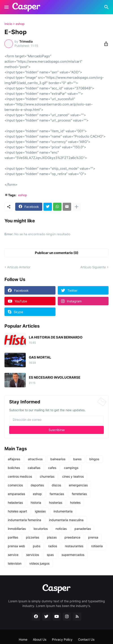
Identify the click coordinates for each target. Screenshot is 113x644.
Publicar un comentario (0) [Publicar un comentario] (57, 253)
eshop (20, 24)
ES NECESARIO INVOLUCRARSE (55, 378)
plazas (52, 537)
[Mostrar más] (77, 207)
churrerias (47, 476)
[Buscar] (107, 7)
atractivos (35, 459)
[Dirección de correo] (56, 420)
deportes (37, 485)
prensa (93, 537)
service (13, 555)
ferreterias (79, 494)
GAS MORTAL (40, 357)
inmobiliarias (17, 529)
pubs (37, 546)
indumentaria (63, 511)
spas (50, 555)
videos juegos (39, 563)
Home (23, 639)
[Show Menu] (6, 7)
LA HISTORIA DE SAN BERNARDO (56, 337)
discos (56, 485)
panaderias (83, 529)
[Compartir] (105, 44)
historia (36, 503)
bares (77, 459)
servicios (33, 555)
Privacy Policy (62, 639)
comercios (15, 485)
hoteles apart (17, 511)
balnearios (58, 459)
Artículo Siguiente (93, 267)
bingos (94, 459)
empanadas (16, 494)
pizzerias (33, 537)
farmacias (57, 494)
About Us (40, 639)
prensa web (16, 546)
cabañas (34, 468)
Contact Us (86, 639)
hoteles (75, 503)
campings (71, 468)
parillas (13, 537)
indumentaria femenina (25, 520)
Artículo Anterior (19, 267)
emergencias (78, 485)
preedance (72, 537)
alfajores (14, 459)
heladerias (15, 503)
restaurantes (74, 546)
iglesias (40, 511)
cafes (52, 468)
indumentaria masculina (66, 520)
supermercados (73, 555)
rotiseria (97, 546)
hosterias (56, 503)
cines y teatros (73, 476)
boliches (14, 468)
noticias (61, 529)
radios (53, 546)
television (15, 563)
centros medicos (20, 476)
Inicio (8, 24)
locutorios (41, 529)
